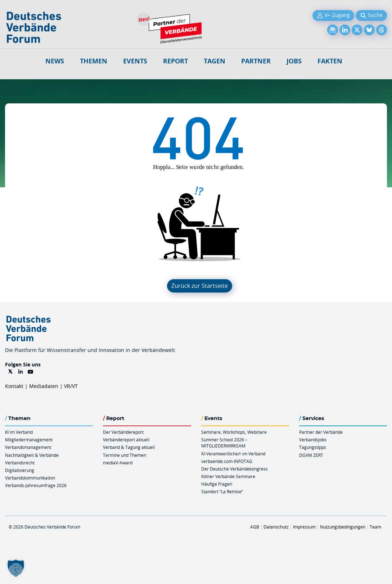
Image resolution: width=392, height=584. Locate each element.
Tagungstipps (313, 447)
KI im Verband (19, 432)
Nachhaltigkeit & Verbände (32, 455)
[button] (16, 568)
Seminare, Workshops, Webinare (234, 432)
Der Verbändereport (123, 432)
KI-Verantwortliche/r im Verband (233, 454)
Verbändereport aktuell (126, 440)
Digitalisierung (20, 470)
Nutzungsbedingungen (343, 527)
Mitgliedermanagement (29, 440)
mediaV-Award (118, 463)
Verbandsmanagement (28, 447)
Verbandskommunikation (30, 478)
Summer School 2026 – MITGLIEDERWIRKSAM (224, 443)
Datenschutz (276, 527)
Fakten (330, 61)
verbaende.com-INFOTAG (227, 461)
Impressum (304, 527)
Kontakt (14, 386)
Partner (256, 61)
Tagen (215, 61)
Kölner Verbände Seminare (228, 476)
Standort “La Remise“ (222, 491)
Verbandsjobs (313, 440)
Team (375, 527)
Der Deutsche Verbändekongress (235, 469)
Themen (94, 61)
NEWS (55, 61)
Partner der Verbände (321, 432)
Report (175, 61)
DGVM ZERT (311, 455)
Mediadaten (44, 386)
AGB (255, 527)
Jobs (294, 61)
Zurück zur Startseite (200, 286)
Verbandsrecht (20, 463)
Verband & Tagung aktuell (129, 447)
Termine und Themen (125, 455)
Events (135, 61)
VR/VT (71, 386)
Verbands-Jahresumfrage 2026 (36, 485)
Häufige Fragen (217, 484)
